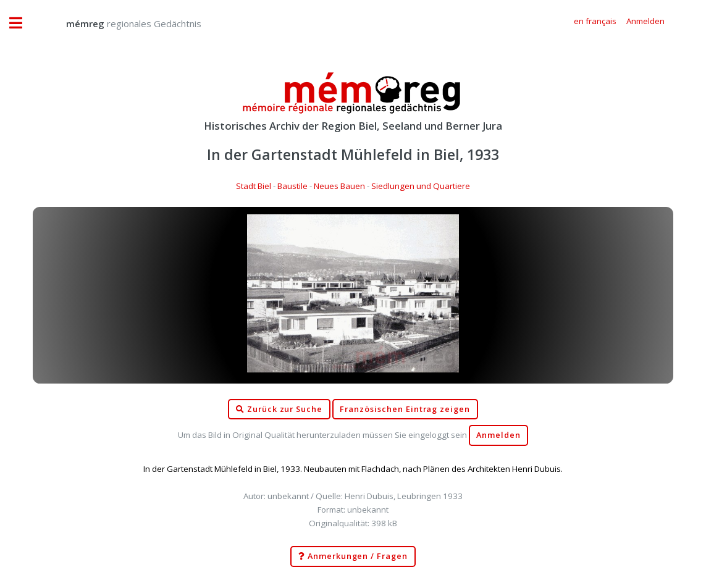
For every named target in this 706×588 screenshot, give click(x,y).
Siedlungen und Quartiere (421, 186)
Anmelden (498, 435)
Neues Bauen (339, 186)
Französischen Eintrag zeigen (405, 409)
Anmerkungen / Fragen (353, 556)
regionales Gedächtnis (121, 23)
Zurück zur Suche (279, 409)
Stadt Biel (254, 186)
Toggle (22, 23)
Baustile (292, 186)
